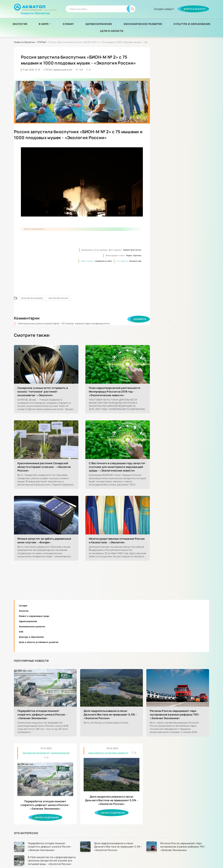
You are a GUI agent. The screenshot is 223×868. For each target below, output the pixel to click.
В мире (44, 24)
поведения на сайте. (103, 261)
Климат (68, 24)
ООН (21, 632)
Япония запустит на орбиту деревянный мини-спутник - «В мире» (44, 541)
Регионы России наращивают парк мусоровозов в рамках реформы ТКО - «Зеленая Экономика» (175, 715)
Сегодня (23, 606)
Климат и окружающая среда (34, 616)
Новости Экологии (35, 12)
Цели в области (112, 31)
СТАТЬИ (42, 42)
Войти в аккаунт (195, 9)
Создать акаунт (164, 9)
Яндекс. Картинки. (134, 256)
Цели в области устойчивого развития (39, 642)
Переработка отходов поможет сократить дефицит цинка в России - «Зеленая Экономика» (42, 715)
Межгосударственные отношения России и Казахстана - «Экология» (117, 541)
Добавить (140, 319)
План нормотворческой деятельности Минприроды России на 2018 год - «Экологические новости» (115, 392)
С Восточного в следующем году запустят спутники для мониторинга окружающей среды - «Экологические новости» (117, 467)
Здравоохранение (99, 24)
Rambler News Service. (133, 250)
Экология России (58, 298)
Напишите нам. (135, 261)
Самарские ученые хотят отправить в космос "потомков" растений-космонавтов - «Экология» (43, 392)
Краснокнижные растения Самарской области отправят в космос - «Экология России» (44, 467)
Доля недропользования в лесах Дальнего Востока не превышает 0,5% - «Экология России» (110, 715)
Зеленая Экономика (32, 298)
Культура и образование (192, 24)
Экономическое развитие (143, 24)
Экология (20, 24)
